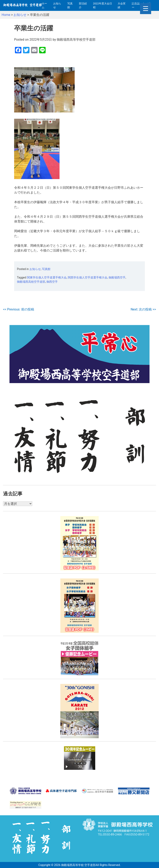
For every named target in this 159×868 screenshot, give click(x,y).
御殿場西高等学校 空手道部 (78, 865)
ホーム (44, 5)
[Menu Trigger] (146, 9)
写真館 (70, 5)
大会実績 (122, 5)
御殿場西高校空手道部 (31, 282)
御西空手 (52, 282)
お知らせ (57, 5)
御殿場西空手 (117, 277)
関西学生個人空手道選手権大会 (88, 277)
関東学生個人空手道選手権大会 (47, 277)
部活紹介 (83, 5)
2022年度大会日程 (103, 5)
